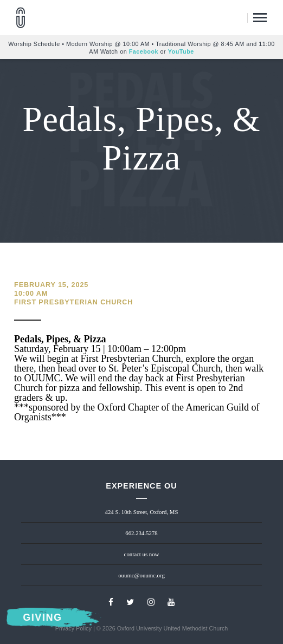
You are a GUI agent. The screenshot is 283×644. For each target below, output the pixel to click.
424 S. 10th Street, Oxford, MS (142, 512)
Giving (43, 617)
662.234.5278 (141, 533)
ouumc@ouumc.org (141, 575)
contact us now (142, 554)
